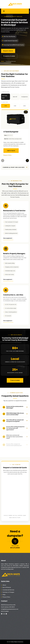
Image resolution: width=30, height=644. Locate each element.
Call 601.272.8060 (9, 56)
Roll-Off (15, 97)
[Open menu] (4, 11)
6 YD (15, 106)
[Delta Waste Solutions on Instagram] (4, 614)
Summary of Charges (8, 592)
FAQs (4, 595)
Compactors (25, 97)
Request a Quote (8, 51)
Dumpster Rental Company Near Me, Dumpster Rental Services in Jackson (14, 623)
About (4, 585)
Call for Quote (11, 151)
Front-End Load (4, 97)
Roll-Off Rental (7, 587)
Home (2, 61)
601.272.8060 (15, 380)
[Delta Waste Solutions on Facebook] (2, 614)
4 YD (6, 106)
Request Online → (8, 155)
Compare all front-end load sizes (14, 167)
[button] (27, 161)
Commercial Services (8, 590)
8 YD (24, 106)
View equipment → (8, 239)
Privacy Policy (6, 597)
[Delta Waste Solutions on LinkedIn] (6, 614)
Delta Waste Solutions (17, 642)
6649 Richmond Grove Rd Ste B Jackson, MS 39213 (8, 606)
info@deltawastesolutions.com (10, 609)
